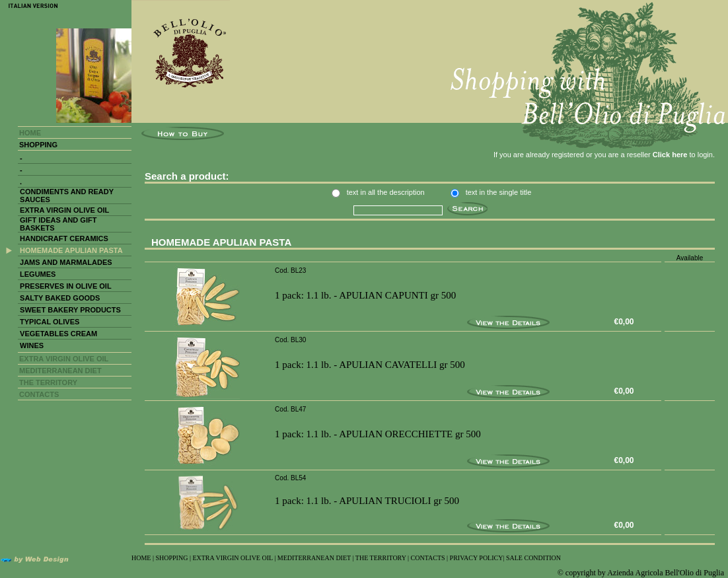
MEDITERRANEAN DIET (60, 371)
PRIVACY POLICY (477, 558)
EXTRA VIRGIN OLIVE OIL (64, 210)
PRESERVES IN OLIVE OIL (66, 286)
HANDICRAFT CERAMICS (64, 238)
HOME (30, 133)
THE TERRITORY (48, 382)
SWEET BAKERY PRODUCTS (70, 310)
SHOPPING (38, 145)
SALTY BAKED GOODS (60, 298)
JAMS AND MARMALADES (66, 262)
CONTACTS (39, 394)
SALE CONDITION (533, 558)
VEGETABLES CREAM (58, 334)
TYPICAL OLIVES (50, 322)
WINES (32, 345)
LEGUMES (38, 274)
